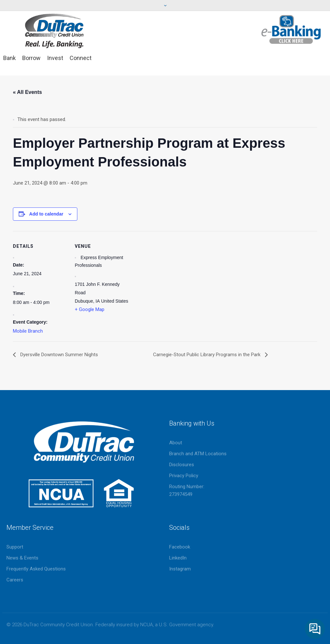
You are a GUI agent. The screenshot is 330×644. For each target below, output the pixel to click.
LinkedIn (178, 558)
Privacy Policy (184, 476)
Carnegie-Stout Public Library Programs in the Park (207, 355)
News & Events (22, 558)
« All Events (27, 92)
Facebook (180, 547)
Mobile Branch (28, 331)
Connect (81, 58)
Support (15, 547)
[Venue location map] (171, 276)
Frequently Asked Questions (36, 569)
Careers (15, 580)
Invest (55, 58)
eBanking (291, 30)
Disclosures (182, 465)
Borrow (31, 58)
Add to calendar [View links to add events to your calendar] (46, 214)
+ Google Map (90, 309)
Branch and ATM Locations (198, 454)
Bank (10, 58)
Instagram (180, 569)
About (176, 443)
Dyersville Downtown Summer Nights (58, 355)
